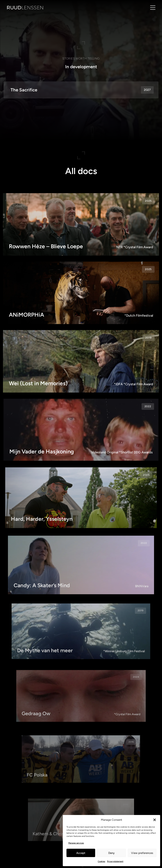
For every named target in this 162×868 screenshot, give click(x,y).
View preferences (142, 853)
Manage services (76, 843)
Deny (111, 853)
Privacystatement (115, 861)
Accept (81, 853)
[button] (155, 820)
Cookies (101, 861)
